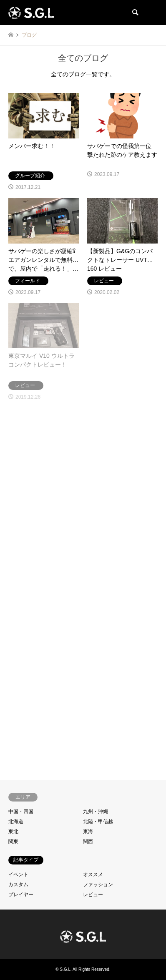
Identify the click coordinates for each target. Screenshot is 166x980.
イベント (18, 874)
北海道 (16, 822)
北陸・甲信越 (98, 822)
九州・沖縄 (96, 812)
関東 (13, 842)
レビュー (93, 895)
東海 (88, 832)
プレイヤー (21, 895)
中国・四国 (21, 812)
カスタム (18, 885)
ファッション (98, 885)
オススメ (93, 874)
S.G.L (65, 969)
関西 (88, 842)
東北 (13, 832)
